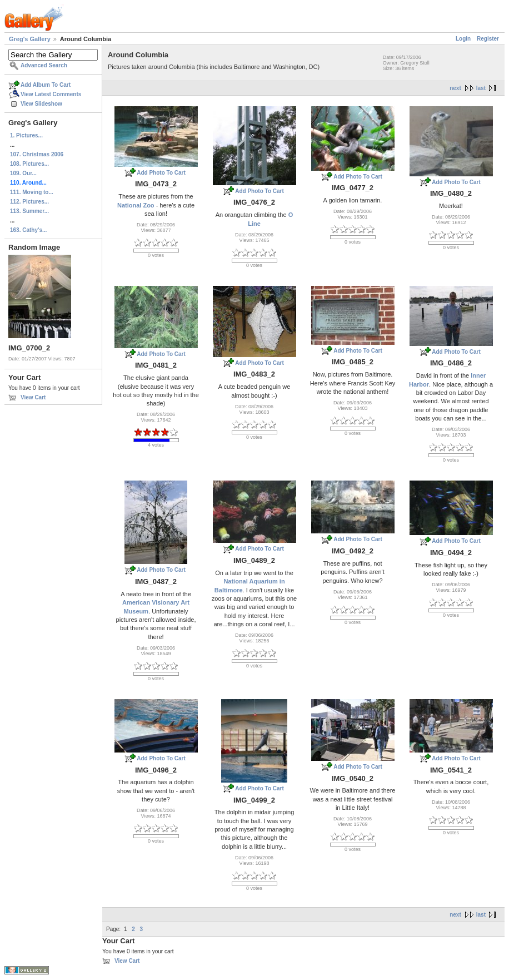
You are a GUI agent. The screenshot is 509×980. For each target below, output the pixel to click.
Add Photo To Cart (161, 173)
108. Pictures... (29, 164)
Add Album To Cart (46, 85)
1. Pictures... (26, 135)
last (481, 88)
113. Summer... (29, 211)
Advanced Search (44, 65)
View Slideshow (41, 104)
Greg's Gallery (30, 39)
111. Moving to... (32, 192)
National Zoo (136, 205)
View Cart (33, 397)
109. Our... (23, 173)
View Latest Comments (51, 94)
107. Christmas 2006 (37, 154)
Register (488, 39)
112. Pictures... (29, 202)
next (455, 88)
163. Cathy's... (28, 230)
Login (463, 39)
